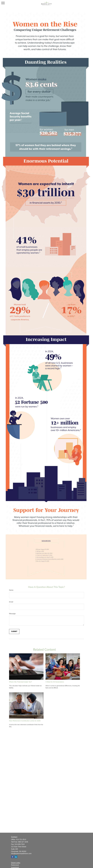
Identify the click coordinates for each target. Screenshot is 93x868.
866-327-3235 (23, 842)
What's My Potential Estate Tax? (21, 682)
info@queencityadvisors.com (21, 854)
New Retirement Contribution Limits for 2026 (25, 721)
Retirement (15, 865)
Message (12, 614)
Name (11, 590)
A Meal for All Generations (55, 682)
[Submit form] (14, 631)
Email (11, 602)
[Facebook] (12, 857)
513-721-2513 (21, 839)
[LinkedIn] (16, 857)
